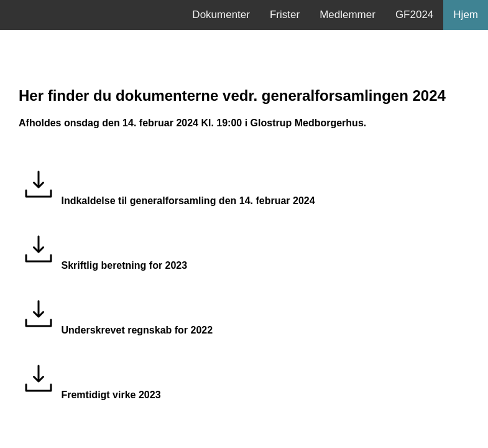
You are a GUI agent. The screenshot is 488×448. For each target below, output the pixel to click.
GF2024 (414, 15)
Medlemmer (348, 15)
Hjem (466, 15)
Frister (285, 15)
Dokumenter (221, 15)
